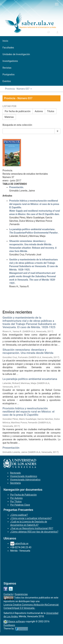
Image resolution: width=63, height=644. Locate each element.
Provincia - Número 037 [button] (18, 89)
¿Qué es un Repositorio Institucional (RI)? (32, 528)
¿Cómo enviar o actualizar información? (31, 518)
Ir (58, 131)
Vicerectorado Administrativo (25, 480)
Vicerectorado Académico (24, 476)
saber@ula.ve (21, 543)
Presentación (11, 448)
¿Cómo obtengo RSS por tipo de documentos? (34, 532)
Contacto (8, 594)
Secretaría (15, 483)
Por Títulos (16, 501)
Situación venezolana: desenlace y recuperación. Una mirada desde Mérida (28, 351)
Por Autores (16, 498)
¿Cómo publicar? (19, 515)
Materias (9, 117)
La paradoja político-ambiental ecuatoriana (30, 379)
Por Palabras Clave (20, 505)
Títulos (51, 111)
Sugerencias (21, 594)
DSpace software (16, 621)
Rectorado (15, 473)
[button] (49, 32)
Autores (39, 111)
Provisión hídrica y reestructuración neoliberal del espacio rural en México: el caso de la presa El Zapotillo (28, 411)
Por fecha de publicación (18, 111)
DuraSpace (9, 625)
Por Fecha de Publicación (24, 495)
